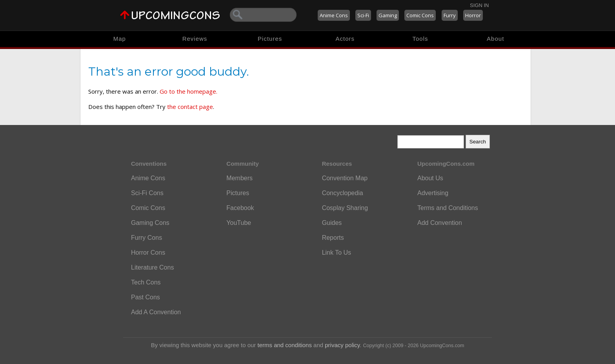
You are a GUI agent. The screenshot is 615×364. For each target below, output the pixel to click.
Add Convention (440, 223)
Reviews (195, 39)
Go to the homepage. (188, 91)
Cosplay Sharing (345, 208)
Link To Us (337, 253)
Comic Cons (420, 15)
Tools (420, 39)
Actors (345, 39)
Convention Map (345, 178)
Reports (333, 238)
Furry (450, 15)
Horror (473, 15)
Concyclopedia (343, 193)
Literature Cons (152, 267)
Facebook (240, 208)
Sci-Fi (363, 15)
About (495, 39)
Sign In (479, 5)
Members (239, 178)
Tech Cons (146, 282)
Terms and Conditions (448, 208)
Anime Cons (334, 15)
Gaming (388, 15)
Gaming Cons (150, 223)
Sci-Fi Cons (147, 193)
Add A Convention (156, 312)
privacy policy (342, 345)
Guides (332, 223)
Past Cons (146, 297)
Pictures (270, 39)
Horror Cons (148, 253)
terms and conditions (285, 345)
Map (120, 39)
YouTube (239, 223)
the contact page (190, 107)
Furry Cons (146, 238)
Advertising (433, 193)
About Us (430, 178)
